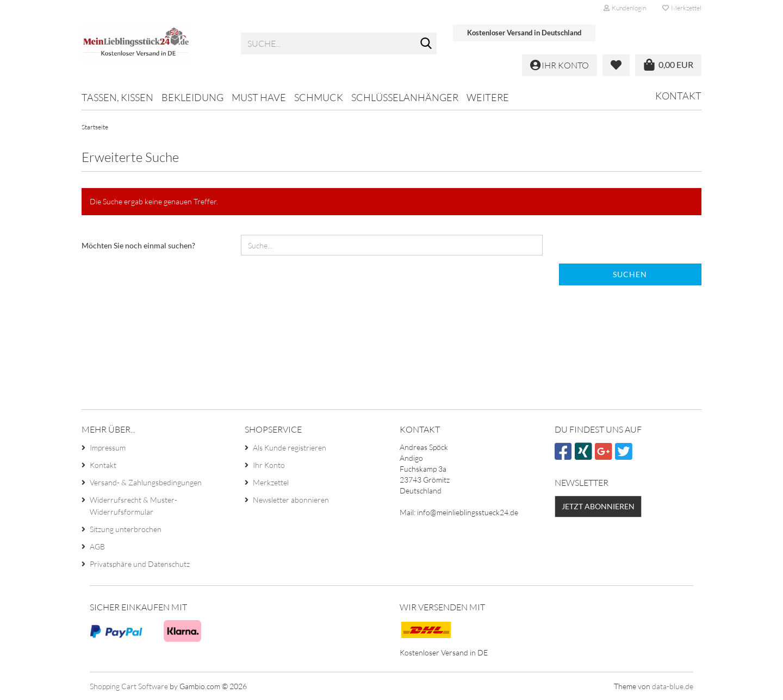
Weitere (488, 97)
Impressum (108, 448)
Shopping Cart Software (129, 686)
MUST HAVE (259, 97)
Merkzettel (682, 8)
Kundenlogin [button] (625, 8)
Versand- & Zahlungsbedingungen (146, 482)
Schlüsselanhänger (405, 97)
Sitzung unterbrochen (126, 529)
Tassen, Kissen (117, 97)
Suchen (630, 274)
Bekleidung (192, 97)
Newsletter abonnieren (291, 500)
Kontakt (678, 96)
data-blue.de (673, 686)
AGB (97, 546)
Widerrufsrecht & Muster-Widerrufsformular (133, 506)
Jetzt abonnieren (598, 506)
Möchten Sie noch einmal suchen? (138, 245)
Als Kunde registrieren (290, 448)
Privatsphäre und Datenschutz (140, 564)
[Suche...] (426, 44)
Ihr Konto (269, 465)
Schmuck (319, 97)
